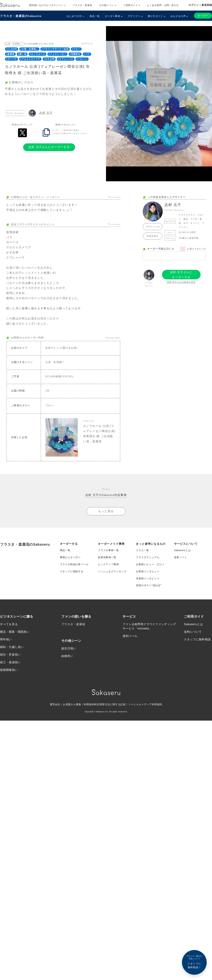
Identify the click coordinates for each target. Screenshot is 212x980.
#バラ (87, 54)
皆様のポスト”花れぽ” (149, 586)
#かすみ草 (49, 59)
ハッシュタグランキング (112, 572)
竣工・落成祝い (10, 662)
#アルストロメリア (30, 59)
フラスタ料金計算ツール (74, 565)
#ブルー (76, 49)
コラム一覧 (142, 550)
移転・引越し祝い (12, 647)
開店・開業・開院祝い (15, 632)
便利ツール (130, 636)
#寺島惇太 (75, 54)
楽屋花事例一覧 (107, 557)
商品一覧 (95, 16)
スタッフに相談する (72, 572)
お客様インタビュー (148, 572)
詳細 (51, 44)
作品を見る (153, 236)
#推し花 (22, 54)
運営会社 (55, 705)
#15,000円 (12, 49)
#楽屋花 (10, 54)
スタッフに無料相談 (197, 640)
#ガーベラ (11, 59)
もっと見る (106, 511)
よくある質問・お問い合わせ (163, 5)
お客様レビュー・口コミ (150, 565)
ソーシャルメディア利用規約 (145, 705)
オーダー (203, 16)
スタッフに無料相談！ (194, 962)
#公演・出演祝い (29, 49)
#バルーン (82, 59)
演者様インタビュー (148, 579)
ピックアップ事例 (108, 565)
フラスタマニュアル (148, 557)
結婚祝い (67, 656)
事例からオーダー (70, 557)
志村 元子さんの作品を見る (181, 282)
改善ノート (181, 557)
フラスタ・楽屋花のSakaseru (21, 16)
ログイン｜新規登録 (200, 5)
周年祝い (6, 640)
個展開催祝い (9, 670)
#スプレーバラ (66, 59)
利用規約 (89, 705)
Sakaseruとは (182, 550)
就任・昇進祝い (10, 655)
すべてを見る (9, 624)
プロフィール (153, 227)
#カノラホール (37, 54)
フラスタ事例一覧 (108, 550)
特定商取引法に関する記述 (110, 705)
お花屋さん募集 (72, 705)
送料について (193, 632)
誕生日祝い (69, 649)
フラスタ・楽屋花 (82, 5)
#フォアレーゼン (57, 54)
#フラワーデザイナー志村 (55, 49)
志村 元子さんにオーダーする (49, 147)
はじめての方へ (75, 16)
